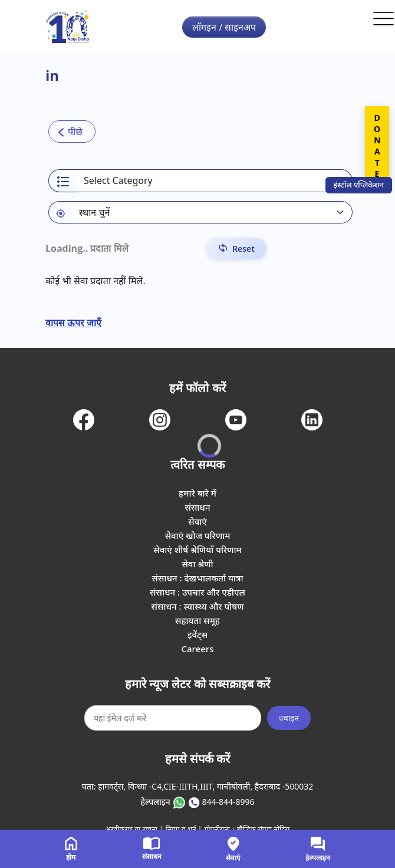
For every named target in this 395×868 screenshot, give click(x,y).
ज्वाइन (289, 718)
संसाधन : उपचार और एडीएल (197, 592)
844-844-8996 (228, 802)
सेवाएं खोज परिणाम (198, 535)
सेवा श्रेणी (197, 564)
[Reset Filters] (236, 249)
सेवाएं (197, 521)
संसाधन (197, 507)
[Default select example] (212, 212)
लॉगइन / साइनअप (224, 27)
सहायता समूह (197, 620)
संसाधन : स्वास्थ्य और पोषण (198, 606)
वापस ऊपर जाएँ (73, 323)
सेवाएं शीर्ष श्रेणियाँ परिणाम (197, 550)
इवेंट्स (197, 634)
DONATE (377, 146)
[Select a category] (215, 181)
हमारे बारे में (197, 493)
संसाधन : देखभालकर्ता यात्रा (198, 578)
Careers (197, 649)
